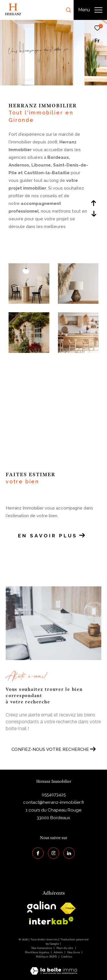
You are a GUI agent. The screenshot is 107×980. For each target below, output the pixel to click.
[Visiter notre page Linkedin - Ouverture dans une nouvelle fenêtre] (69, 853)
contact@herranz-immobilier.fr (54, 802)
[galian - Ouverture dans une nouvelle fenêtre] (42, 907)
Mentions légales (37, 952)
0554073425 (54, 795)
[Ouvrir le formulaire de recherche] (68, 10)
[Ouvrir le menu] (90, 10)
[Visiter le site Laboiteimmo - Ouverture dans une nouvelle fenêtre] (54, 967)
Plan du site (65, 948)
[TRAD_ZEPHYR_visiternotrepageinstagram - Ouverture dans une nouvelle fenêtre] (54, 853)
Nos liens (74, 952)
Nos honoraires (42, 948)
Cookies (67, 957)
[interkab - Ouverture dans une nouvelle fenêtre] (51, 921)
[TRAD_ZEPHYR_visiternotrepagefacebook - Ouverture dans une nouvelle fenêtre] (38, 853)
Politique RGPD (46, 957)
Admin (59, 952)
